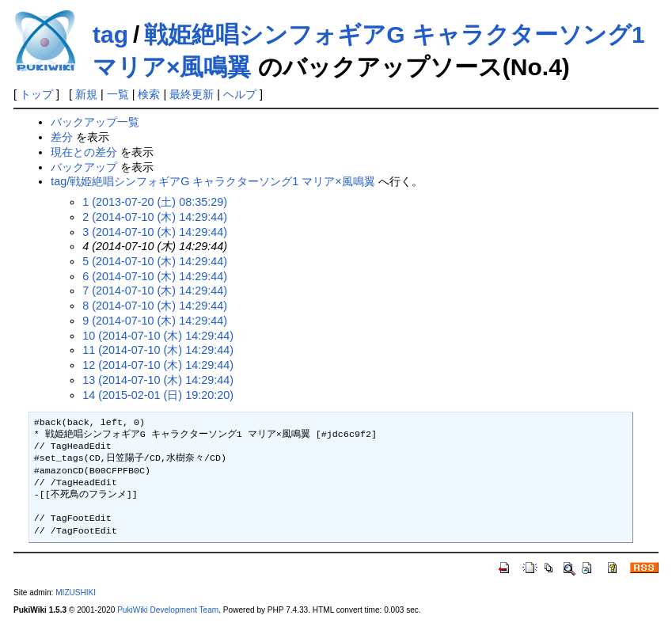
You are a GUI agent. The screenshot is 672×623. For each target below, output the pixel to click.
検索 (149, 94)
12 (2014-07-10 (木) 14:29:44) (158, 365)
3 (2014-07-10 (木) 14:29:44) (155, 232)
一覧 (118, 94)
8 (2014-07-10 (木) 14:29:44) (155, 306)
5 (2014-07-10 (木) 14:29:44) (155, 261)
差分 (62, 137)
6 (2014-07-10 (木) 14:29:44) (155, 276)
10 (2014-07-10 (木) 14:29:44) (158, 336)
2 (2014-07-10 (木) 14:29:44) (155, 217)
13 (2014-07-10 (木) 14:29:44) (158, 380)
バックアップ (84, 167)
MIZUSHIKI (76, 593)
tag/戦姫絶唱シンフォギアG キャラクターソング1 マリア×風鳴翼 (213, 181)
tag (110, 34)
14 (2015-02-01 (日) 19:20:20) (158, 395)
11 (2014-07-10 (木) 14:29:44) (158, 350)
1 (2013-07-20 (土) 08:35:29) (155, 202)
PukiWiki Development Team (168, 610)
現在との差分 (84, 152)
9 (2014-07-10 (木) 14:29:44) (155, 321)
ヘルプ (240, 94)
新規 (86, 94)
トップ (36, 94)
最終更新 (192, 94)
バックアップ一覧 (95, 122)
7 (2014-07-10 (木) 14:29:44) (155, 291)
